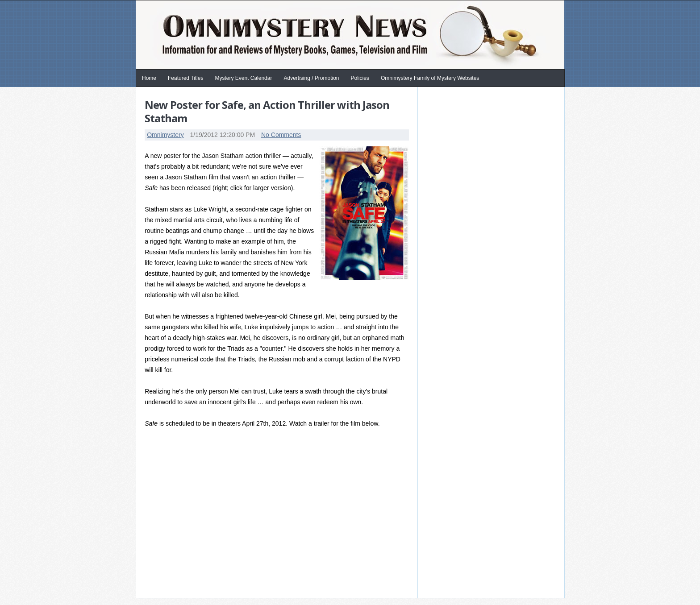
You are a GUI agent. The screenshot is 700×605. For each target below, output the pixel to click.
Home (149, 78)
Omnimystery (165, 135)
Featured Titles (185, 78)
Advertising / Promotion (311, 78)
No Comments (281, 135)
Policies (360, 78)
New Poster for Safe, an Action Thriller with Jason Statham (267, 111)
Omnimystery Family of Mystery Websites (430, 78)
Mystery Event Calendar (243, 78)
